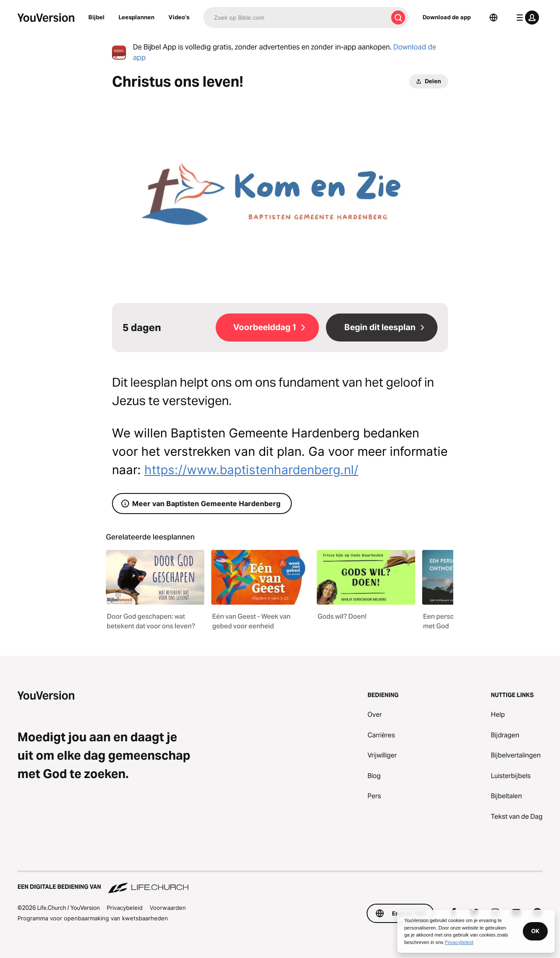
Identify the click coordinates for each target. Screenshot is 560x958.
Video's (179, 17)
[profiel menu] (526, 18)
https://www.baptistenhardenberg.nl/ (251, 470)
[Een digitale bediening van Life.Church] (280, 883)
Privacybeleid (125, 908)
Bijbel (96, 17)
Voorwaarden (168, 908)
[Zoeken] (296, 18)
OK (535, 931)
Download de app (447, 17)
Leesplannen (136, 17)
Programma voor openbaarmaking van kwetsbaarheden (93, 918)
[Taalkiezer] (493, 18)
